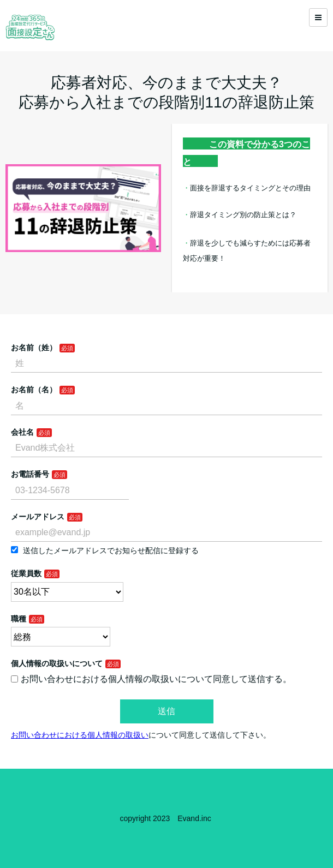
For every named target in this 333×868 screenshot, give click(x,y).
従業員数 (26, 573)
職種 (19, 619)
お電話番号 (30, 474)
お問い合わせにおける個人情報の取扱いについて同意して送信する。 (151, 679)
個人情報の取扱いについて (57, 663)
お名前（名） (34, 390)
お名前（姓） (34, 348)
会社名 (22, 432)
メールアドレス (38, 517)
